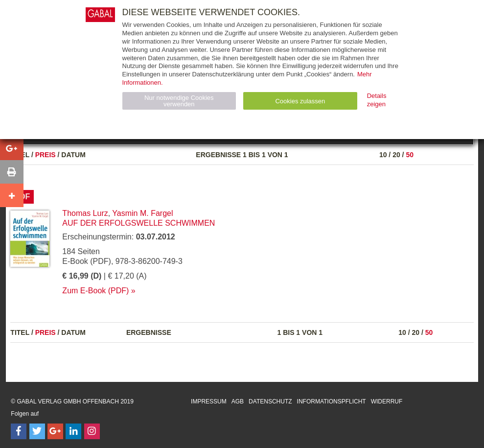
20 (396, 155)
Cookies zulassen (300, 101)
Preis (46, 155)
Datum (73, 155)
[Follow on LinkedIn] (73, 431)
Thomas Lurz (85, 213)
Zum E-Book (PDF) (95, 291)
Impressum (209, 401)
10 (383, 155)
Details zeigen (377, 100)
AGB (238, 401)
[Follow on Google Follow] (55, 431)
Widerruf (387, 401)
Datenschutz (270, 401)
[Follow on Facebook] (19, 431)
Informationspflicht (332, 401)
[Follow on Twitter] (37, 431)
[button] (12, 148)
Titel (20, 332)
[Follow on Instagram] (92, 431)
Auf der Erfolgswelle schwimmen (138, 223)
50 (410, 155)
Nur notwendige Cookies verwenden (179, 101)
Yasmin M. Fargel (142, 213)
